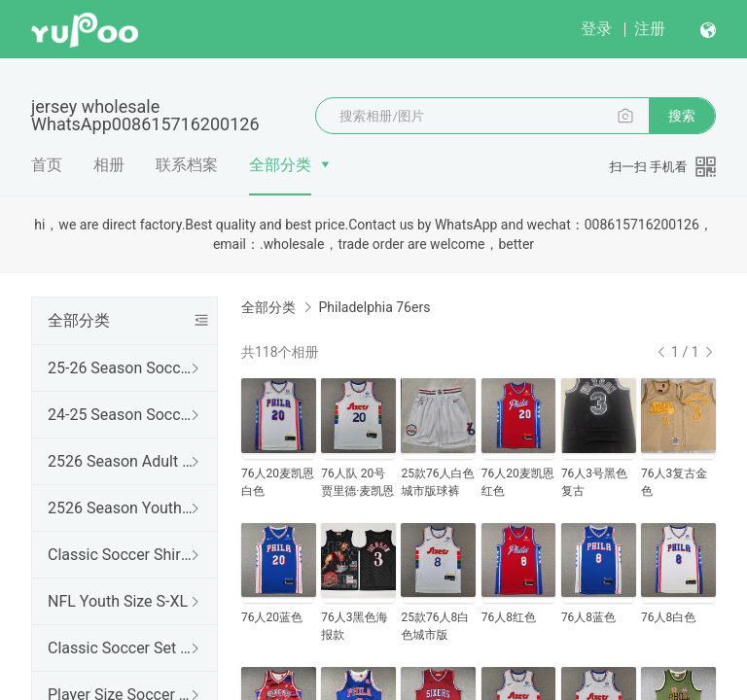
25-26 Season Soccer (121, 368)
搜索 (682, 116)
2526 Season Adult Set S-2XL (121, 461)
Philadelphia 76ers (374, 307)
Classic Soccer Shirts (121, 555)
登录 (596, 29)
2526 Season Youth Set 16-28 (121, 508)
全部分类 (280, 165)
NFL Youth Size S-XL (118, 601)
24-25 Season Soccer (121, 415)
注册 (650, 29)
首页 (47, 165)
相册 (109, 165)
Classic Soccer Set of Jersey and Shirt (121, 648)
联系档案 (187, 165)
